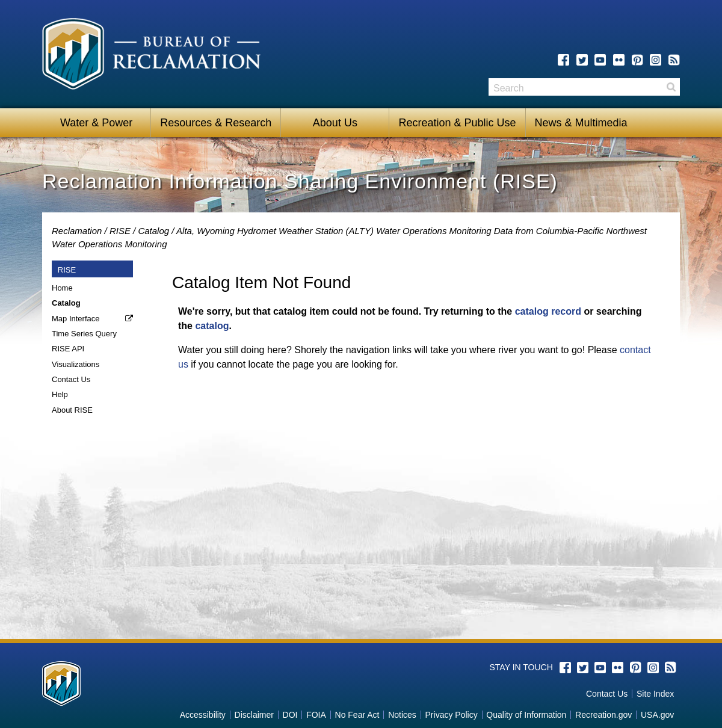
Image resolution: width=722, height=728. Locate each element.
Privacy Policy (452, 715)
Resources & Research (216, 123)
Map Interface (76, 319)
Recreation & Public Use (457, 123)
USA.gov (657, 715)
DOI (290, 715)
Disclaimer (254, 715)
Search (671, 87)
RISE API (68, 349)
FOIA (316, 715)
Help (60, 394)
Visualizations (76, 364)
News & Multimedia (581, 123)
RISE (120, 231)
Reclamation (77, 231)
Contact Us (71, 379)
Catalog (153, 231)
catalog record (548, 311)
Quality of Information (526, 715)
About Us (335, 123)
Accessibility (203, 715)
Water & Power (96, 123)
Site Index (655, 694)
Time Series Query (84, 334)
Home (62, 288)
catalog (212, 326)
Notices (402, 715)
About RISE (72, 410)
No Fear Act (357, 715)
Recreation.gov (603, 715)
